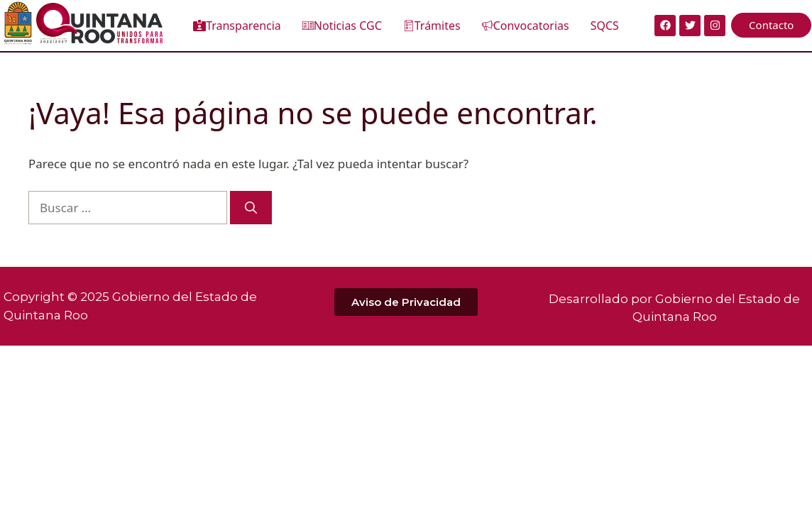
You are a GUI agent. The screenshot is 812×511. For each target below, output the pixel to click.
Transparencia (237, 26)
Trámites (432, 26)
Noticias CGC (342, 26)
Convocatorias (526, 26)
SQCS (605, 26)
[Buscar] (251, 208)
